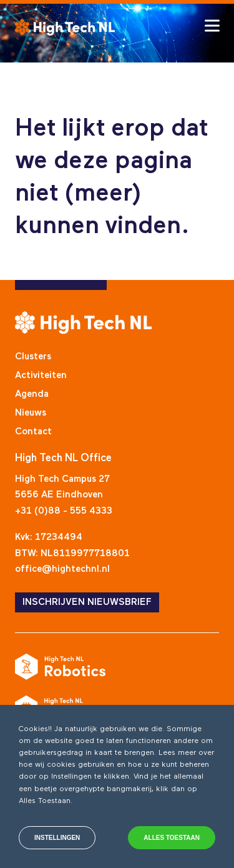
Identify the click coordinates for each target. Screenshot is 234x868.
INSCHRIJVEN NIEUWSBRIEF (87, 602)
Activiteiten (41, 375)
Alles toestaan (172, 838)
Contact (33, 432)
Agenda (32, 394)
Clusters (33, 357)
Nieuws (31, 413)
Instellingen (57, 838)
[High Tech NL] (65, 27)
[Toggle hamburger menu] (212, 26)
